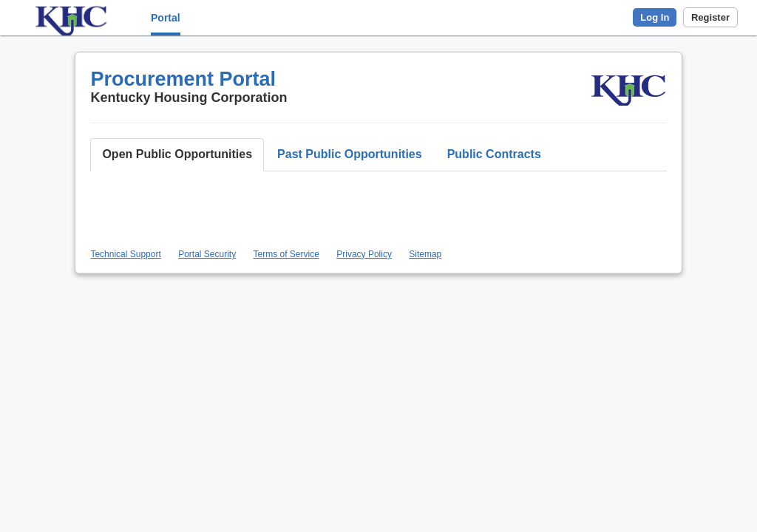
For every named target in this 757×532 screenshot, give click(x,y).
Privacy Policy (364, 254)
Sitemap (425, 254)
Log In (655, 17)
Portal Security (207, 254)
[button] (177, 155)
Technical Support (125, 254)
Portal (166, 18)
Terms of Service (286, 254)
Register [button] (710, 17)
